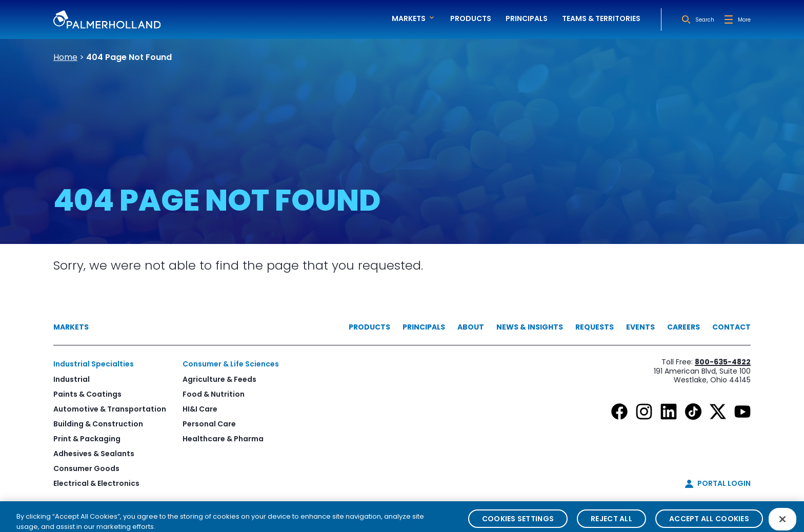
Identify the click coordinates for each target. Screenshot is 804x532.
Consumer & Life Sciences (231, 364)
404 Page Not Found (129, 57)
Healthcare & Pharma (223, 439)
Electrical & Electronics (96, 483)
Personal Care (209, 424)
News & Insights (530, 327)
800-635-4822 (723, 362)
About (471, 327)
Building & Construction (98, 424)
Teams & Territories (601, 18)
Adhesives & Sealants (94, 454)
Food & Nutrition (214, 394)
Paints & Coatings (87, 394)
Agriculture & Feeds (219, 379)
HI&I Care (200, 409)
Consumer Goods (86, 468)
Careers (684, 327)
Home (65, 57)
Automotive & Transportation (110, 409)
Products (471, 18)
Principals (527, 18)
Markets (71, 327)
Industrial (72, 379)
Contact (731, 327)
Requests (595, 327)
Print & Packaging (87, 439)
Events (640, 327)
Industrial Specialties (94, 364)
